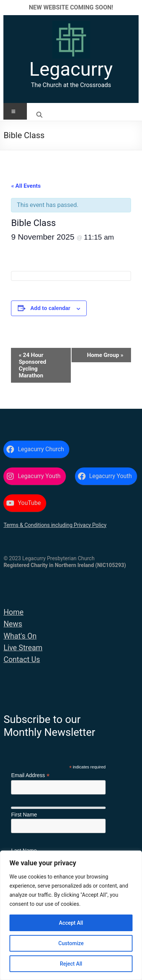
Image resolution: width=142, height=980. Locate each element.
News (13, 624)
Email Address (30, 775)
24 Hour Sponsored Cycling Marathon (32, 365)
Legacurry (71, 69)
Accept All (71, 923)
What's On (20, 636)
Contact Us (22, 660)
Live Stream (23, 648)
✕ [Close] (134, 7)
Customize (71, 943)
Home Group (105, 355)
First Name (24, 815)
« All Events (26, 186)
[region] (71, 915)
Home (13, 612)
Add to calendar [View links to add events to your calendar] (50, 308)
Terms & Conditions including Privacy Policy (55, 525)
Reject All (71, 964)
